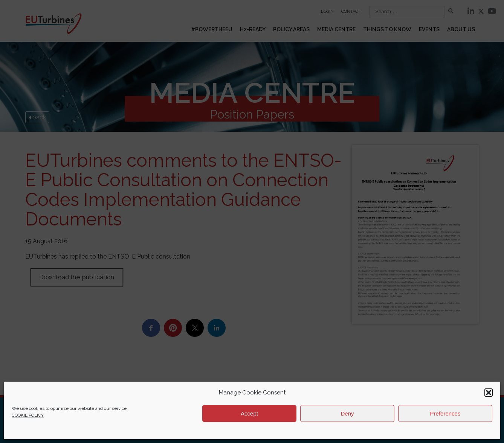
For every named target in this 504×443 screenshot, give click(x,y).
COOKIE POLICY (28, 415)
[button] (489, 393)
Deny (347, 413)
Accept (249, 413)
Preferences (445, 413)
